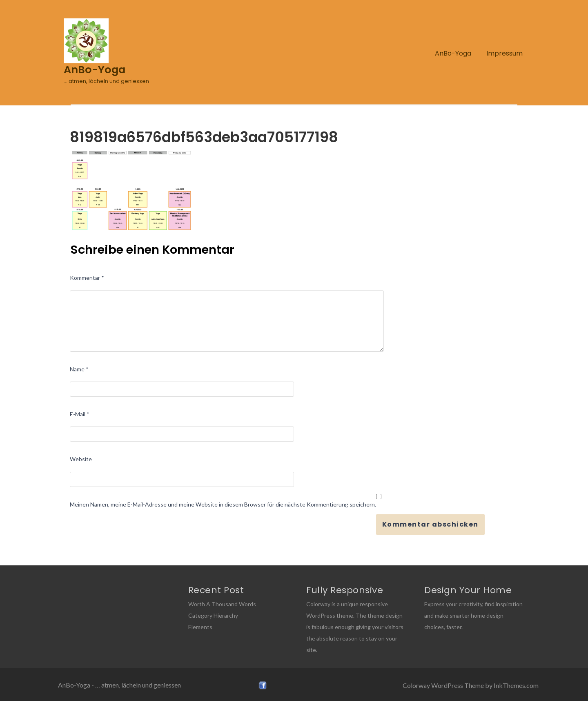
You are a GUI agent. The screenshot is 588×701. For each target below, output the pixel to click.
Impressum (504, 53)
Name (79, 369)
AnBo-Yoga (453, 53)
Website (81, 459)
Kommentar (87, 278)
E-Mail (80, 414)
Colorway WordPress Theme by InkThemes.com (471, 685)
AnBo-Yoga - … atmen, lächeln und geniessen (119, 685)
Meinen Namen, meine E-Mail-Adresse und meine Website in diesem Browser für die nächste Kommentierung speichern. (223, 504)
